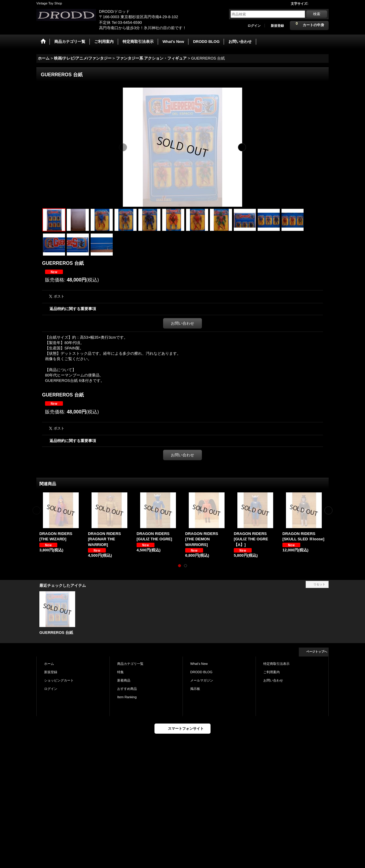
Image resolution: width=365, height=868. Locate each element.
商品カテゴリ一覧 (130, 664)
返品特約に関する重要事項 (73, 309)
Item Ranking (127, 697)
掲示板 (195, 689)
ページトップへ (317, 652)
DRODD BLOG (201, 672)
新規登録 (277, 26)
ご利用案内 (272, 672)
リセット (319, 584)
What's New (199, 664)
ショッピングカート (59, 680)
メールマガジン (202, 680)
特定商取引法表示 (276, 664)
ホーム (49, 664)
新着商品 (124, 680)
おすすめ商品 (127, 689)
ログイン (254, 26)
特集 (120, 672)
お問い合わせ (182, 323)
